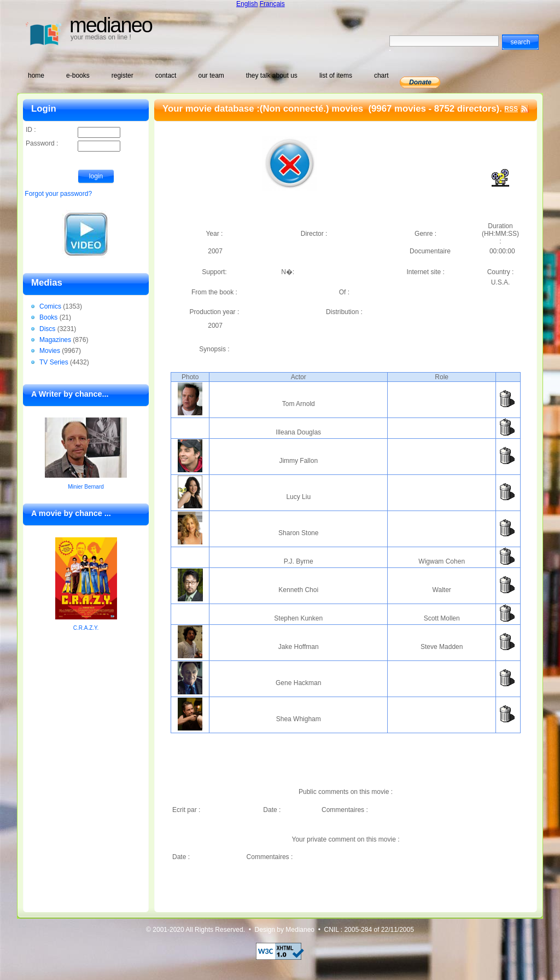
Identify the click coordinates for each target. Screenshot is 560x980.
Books (48, 317)
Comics (50, 306)
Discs (47, 329)
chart (381, 76)
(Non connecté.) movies (313, 109)
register (122, 76)
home (36, 76)
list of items (336, 76)
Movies (50, 351)
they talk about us (272, 76)
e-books (78, 76)
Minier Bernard (86, 487)
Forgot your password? (58, 194)
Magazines (55, 340)
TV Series (54, 362)
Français (272, 4)
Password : (73, 144)
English (247, 4)
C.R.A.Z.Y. (86, 628)
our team (211, 76)
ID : (73, 131)
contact (166, 76)
